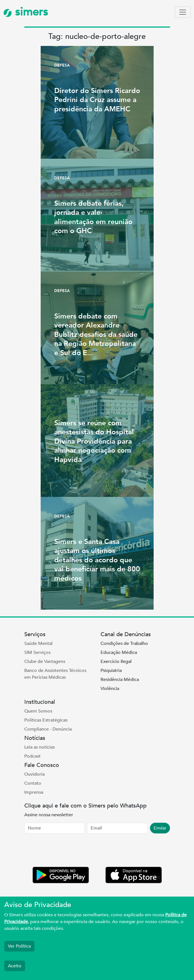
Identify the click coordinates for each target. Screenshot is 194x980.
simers (26, 12)
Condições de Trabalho (124, 643)
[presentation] (67, 851)
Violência (110, 689)
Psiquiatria (111, 671)
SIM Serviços (37, 652)
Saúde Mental (38, 643)
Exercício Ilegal (116, 662)
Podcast (32, 756)
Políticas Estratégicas (46, 720)
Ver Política (19, 946)
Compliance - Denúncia (48, 729)
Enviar (160, 828)
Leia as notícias (40, 747)
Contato (33, 783)
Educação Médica (119, 652)
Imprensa (34, 792)
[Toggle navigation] (183, 12)
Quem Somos (38, 711)
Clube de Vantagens (45, 662)
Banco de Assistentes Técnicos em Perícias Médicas (55, 674)
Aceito (15, 966)
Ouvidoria (34, 774)
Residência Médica (120, 680)
